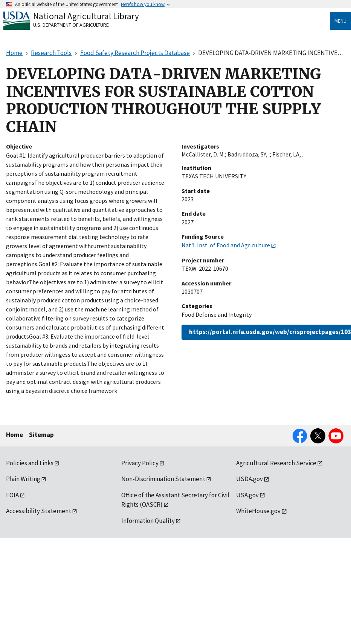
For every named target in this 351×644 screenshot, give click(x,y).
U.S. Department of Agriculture (71, 25)
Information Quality (148, 521)
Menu (340, 21)
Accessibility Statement (39, 511)
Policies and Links (30, 463)
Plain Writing (23, 479)
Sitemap (41, 435)
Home (14, 435)
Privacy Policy (140, 463)
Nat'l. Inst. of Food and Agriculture (226, 245)
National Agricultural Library (86, 16)
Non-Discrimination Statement (163, 479)
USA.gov (247, 495)
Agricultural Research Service (276, 463)
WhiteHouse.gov (258, 511)
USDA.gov (250, 479)
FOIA (12, 495)
